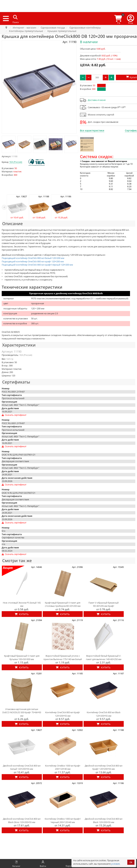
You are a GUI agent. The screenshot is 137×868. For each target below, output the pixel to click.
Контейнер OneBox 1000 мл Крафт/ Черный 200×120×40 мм (63, 820)
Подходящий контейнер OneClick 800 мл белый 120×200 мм (33, 258)
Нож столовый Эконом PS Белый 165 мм (22, 604)
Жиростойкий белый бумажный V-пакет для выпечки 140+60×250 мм (104, 657)
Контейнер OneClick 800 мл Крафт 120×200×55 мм (63, 714)
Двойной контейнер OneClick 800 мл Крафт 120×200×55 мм (104, 767)
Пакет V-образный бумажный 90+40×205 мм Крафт (104, 604)
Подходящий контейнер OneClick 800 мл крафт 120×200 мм (33, 261)
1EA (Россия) (16, 162)
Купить (22, 614)
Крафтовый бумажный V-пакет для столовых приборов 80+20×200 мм (63, 604)
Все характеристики (92, 130)
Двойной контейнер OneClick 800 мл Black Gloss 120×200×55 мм (22, 820)
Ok (131, 862)
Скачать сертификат (14, 415)
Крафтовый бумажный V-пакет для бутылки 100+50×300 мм (22, 657)
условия (115, 864)
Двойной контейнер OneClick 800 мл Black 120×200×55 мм (104, 820)
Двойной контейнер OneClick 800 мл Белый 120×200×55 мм (22, 767)
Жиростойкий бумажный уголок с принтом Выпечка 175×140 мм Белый (63, 657)
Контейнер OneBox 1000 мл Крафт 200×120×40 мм (63, 767)
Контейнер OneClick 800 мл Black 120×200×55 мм (104, 714)
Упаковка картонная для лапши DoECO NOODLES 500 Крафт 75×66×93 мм (22, 712)
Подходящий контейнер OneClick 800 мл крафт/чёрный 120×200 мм (37, 265)
